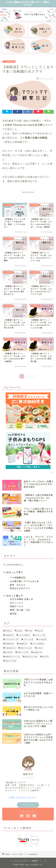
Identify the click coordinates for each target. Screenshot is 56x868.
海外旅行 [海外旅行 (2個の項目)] (37, 652)
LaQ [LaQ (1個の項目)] (19, 631)
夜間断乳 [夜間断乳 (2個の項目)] (23, 644)
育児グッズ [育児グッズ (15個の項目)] (11, 661)
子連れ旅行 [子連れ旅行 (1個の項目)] (10, 648)
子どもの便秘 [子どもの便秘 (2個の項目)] (38, 644)
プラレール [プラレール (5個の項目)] (28, 639)
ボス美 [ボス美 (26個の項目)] (42, 639)
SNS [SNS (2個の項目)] (40, 631)
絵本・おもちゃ (18, 585)
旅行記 (13, 614)
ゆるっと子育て (15, 572)
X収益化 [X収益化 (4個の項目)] (9, 635)
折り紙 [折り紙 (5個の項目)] (9, 652)
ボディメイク (17, 603)
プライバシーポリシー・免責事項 (26, 861)
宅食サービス (17, 606)
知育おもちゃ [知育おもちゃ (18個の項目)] (31, 657)
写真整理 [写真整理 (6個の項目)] (10, 644)
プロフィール (28, 805)
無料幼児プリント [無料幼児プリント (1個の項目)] (13, 657)
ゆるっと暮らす (15, 596)
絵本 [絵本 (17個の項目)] (45, 657)
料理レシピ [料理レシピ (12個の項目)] (23, 652)
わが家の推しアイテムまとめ (24, 581)
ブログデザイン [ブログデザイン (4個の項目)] (12, 639)
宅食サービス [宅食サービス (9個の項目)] (26, 648)
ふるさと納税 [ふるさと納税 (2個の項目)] (24, 635)
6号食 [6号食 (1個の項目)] (8, 631)
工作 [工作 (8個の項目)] (40, 648)
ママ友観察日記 (9, 62)
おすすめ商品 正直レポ (21, 599)
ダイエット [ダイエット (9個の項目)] (40, 635)
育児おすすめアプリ (20, 588)
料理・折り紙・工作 (20, 610)
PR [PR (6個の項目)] (30, 631)
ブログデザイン (15, 565)
